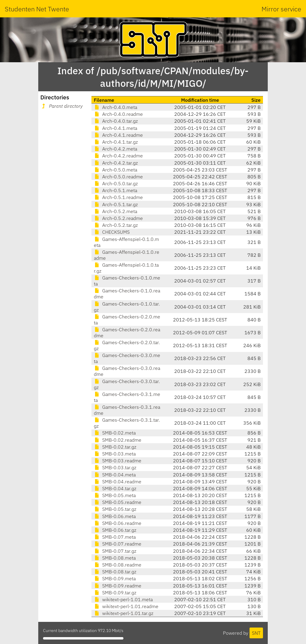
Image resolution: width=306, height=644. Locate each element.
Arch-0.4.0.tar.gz (116, 121)
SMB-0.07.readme (118, 544)
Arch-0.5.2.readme (118, 218)
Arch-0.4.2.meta (115, 149)
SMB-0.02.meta (115, 433)
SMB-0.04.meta (115, 475)
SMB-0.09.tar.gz (115, 593)
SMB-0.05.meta (115, 495)
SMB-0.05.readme (118, 502)
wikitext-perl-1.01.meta (123, 599)
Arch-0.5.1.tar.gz (116, 204)
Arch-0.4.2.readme (118, 156)
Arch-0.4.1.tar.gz (116, 142)
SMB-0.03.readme (118, 461)
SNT (256, 633)
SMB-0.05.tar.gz (115, 509)
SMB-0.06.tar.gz (115, 530)
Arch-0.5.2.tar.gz (116, 225)
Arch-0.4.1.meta (115, 128)
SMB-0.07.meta (115, 537)
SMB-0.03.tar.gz (115, 467)
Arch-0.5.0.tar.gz (116, 183)
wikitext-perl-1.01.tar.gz (124, 613)
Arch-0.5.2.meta (115, 211)
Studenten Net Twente (37, 9)
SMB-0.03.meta (115, 454)
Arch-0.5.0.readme (118, 177)
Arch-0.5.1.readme (118, 197)
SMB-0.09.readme (118, 586)
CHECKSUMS (112, 232)
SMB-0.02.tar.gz (115, 447)
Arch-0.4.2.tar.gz (116, 163)
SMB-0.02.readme (118, 440)
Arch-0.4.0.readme (118, 114)
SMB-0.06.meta (115, 516)
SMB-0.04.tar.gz (115, 488)
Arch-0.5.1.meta (115, 190)
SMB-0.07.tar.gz (115, 551)
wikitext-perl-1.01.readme (126, 606)
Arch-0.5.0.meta (115, 170)
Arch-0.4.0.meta (115, 107)
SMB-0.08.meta (115, 558)
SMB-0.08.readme (118, 565)
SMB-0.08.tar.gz (115, 572)
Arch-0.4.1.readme (118, 135)
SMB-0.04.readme (118, 482)
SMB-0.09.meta (115, 578)
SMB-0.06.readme (118, 523)
